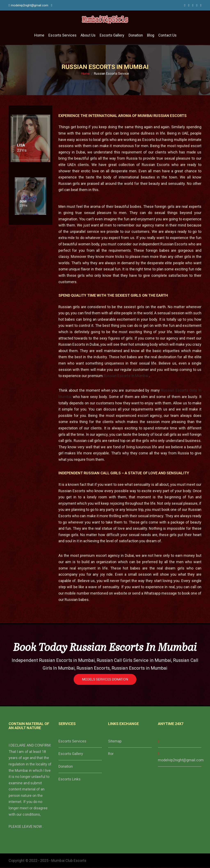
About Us (88, 35)
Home (39, 35)
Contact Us (167, 35)
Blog (151, 35)
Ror (111, 754)
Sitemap (115, 741)
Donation (136, 35)
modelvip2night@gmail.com (28, 5)
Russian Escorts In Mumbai (126, 376)
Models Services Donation (105, 679)
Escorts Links (70, 779)
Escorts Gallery (112, 35)
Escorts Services (62, 35)
